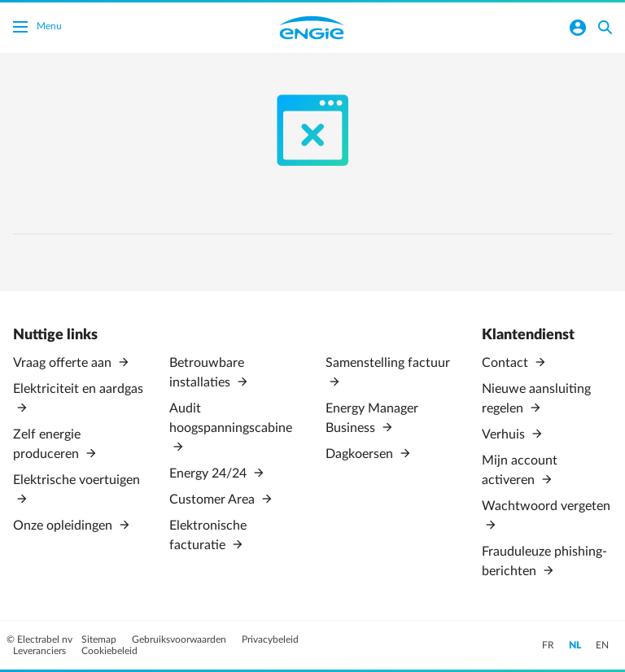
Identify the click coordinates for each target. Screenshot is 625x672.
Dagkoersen (361, 454)
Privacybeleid (270, 639)
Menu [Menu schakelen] (37, 28)
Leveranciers (41, 651)
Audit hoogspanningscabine (231, 418)
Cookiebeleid (109, 651)
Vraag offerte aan (64, 363)
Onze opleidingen (64, 526)
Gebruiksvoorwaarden (180, 639)
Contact (507, 363)
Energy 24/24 (210, 473)
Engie (312, 28)
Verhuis (505, 434)
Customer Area (214, 500)
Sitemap (100, 639)
